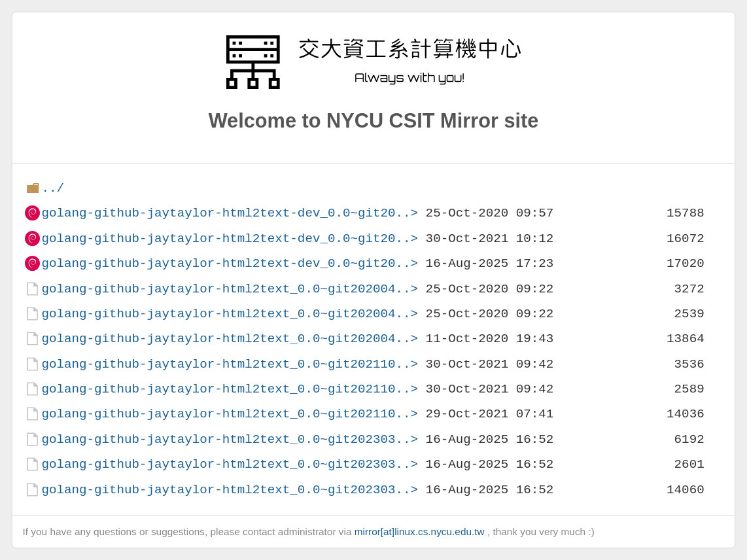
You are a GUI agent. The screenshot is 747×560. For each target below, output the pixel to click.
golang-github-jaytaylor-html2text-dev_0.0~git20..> (230, 213)
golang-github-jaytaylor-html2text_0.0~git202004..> (230, 289)
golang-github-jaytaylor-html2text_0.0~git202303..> (230, 439)
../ (53, 188)
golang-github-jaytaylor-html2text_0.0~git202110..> (230, 364)
